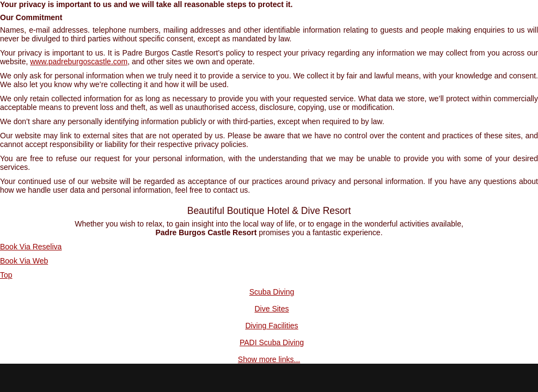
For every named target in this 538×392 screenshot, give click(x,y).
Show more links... (269, 359)
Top (6, 275)
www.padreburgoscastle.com (79, 62)
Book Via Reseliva (31, 247)
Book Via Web (24, 261)
